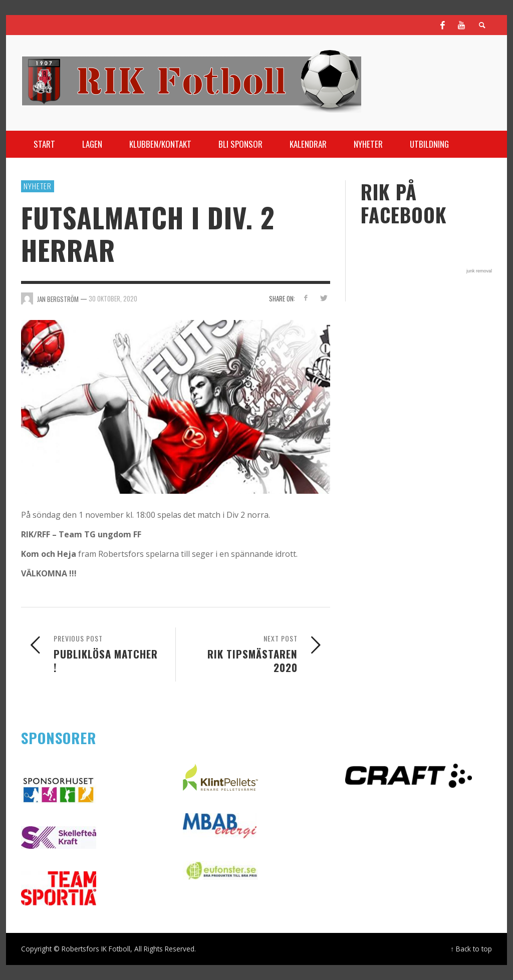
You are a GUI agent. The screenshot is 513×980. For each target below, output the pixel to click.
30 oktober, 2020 (113, 298)
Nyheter (38, 186)
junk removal (479, 271)
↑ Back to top (471, 949)
